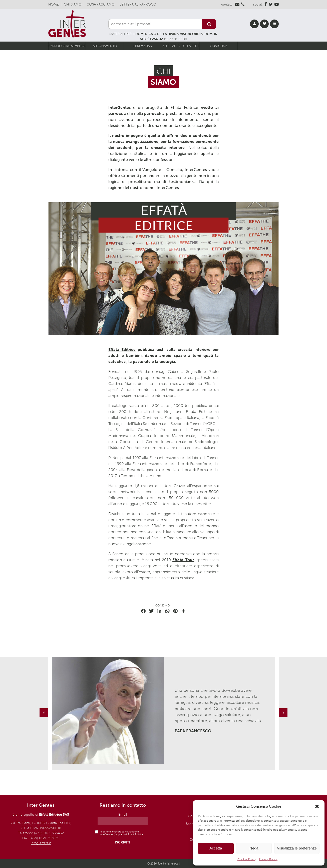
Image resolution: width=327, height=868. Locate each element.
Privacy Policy (268, 859)
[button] (317, 806)
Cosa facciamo (101, 4)
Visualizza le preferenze (297, 848)
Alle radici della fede (181, 46)
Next (284, 718)
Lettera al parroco (138, 4)
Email (123, 815)
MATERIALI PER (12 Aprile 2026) (163, 36)
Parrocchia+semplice (67, 46)
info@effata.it (41, 843)
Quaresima (219, 46)
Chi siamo (73, 4)
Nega (254, 848)
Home (54, 4)
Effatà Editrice (122, 350)
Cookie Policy (247, 859)
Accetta (216, 848)
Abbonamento (105, 46)
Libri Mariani (143, 46)
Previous (45, 718)
